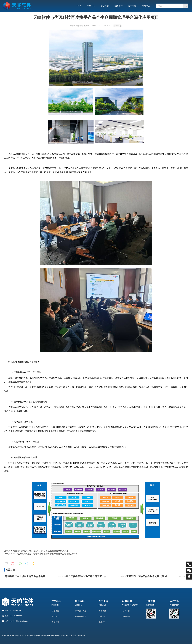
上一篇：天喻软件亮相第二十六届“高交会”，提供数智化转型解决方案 (36, 551)
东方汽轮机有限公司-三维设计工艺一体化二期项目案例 (88, 576)
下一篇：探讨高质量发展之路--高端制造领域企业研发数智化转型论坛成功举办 (41, 554)
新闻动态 (117, 26)
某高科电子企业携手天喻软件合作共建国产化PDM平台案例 (27, 576)
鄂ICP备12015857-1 (60, 635)
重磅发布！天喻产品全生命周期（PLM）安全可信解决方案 (148, 576)
